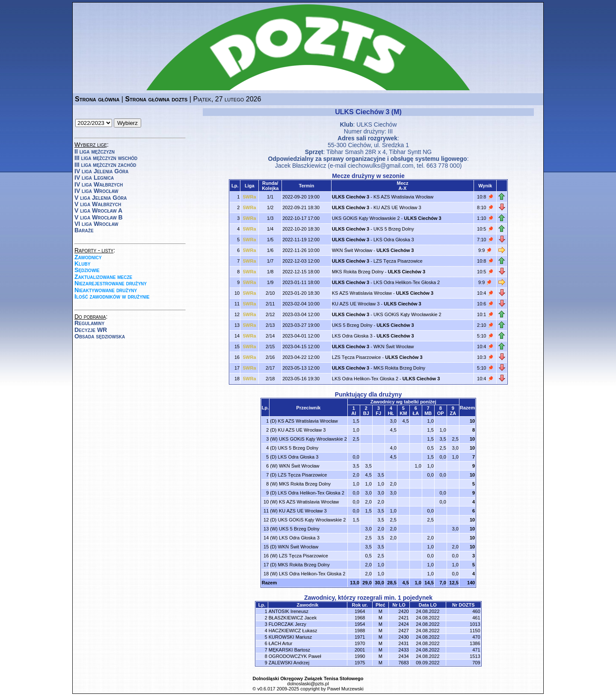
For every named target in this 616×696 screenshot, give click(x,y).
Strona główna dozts (156, 99)
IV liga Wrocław (96, 191)
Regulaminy (89, 323)
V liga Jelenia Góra (101, 198)
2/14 (270, 336)
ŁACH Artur (281, 643)
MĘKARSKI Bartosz (289, 650)
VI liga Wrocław (96, 224)
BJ (366, 413)
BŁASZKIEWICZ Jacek (293, 618)
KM (403, 413)
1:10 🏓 (485, 218)
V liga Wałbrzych (98, 204)
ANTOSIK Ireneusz (289, 611)
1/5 (270, 240)
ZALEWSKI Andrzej (289, 663)
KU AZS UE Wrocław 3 (397, 207)
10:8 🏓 (485, 197)
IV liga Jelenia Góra (101, 171)
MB (428, 413)
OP (441, 413)
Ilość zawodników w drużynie (112, 296)
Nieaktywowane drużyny (106, 290)
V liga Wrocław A (98, 210)
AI (354, 413)
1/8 (270, 272)
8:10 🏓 (485, 207)
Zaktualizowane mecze (103, 277)
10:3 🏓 (485, 357)
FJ (378, 413)
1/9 (270, 282)
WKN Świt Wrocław (352, 250)
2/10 (270, 293)
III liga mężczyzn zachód (105, 165)
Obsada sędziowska (100, 336)
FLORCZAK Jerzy (287, 624)
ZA (453, 413)
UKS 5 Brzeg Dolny (394, 229)
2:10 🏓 (485, 325)
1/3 (270, 218)
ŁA (416, 413)
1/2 (270, 207)
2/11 (270, 304)
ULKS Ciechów (376, 124)
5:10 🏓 (485, 336)
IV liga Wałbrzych (99, 184)
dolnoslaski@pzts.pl (308, 684)
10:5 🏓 (485, 229)
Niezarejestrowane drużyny (111, 283)
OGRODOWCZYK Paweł (295, 656)
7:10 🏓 (485, 240)
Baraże (84, 230)
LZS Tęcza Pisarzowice (398, 261)
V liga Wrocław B (99, 217)
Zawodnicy (88, 257)
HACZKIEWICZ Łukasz (293, 631)
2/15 (270, 347)
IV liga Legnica (94, 178)
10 (472, 421)
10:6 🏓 (485, 304)
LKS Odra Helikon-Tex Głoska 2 (407, 282)
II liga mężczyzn (95, 151)
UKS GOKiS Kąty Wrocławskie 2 (366, 218)
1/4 (270, 229)
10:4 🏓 (485, 293)
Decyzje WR (91, 330)
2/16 (270, 357)
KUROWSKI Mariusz (290, 637)
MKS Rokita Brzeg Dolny (358, 272)
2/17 (270, 368)
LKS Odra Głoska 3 (394, 240)
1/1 (270, 197)
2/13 (270, 325)
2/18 (270, 379)
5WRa (250, 197)
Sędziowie (87, 270)
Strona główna (97, 99)
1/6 (270, 250)
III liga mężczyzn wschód (106, 158)
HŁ (391, 413)
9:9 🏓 (485, 250)
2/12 (270, 314)
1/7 (270, 261)
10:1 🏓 (485, 314)
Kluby (82, 264)
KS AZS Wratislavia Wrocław (403, 197)
